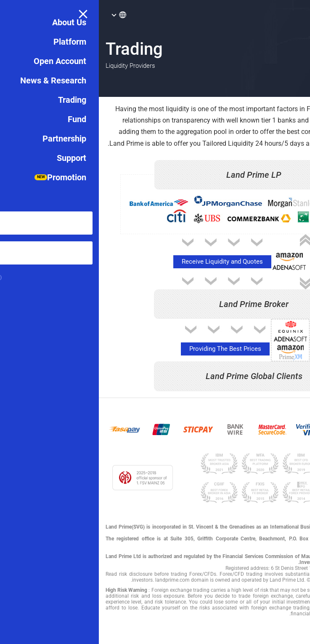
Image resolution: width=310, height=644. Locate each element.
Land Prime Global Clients (155, 376)
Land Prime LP (155, 175)
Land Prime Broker (155, 304)
